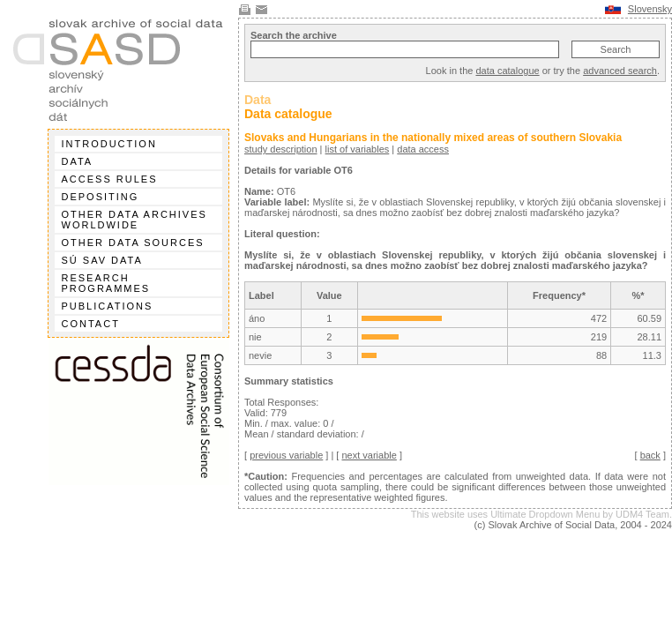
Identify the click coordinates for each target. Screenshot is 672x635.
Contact (91, 324)
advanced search (620, 71)
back (650, 455)
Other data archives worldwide (134, 220)
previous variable (286, 455)
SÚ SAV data (102, 260)
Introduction (109, 144)
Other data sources (133, 243)
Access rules (110, 179)
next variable (369, 455)
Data (78, 161)
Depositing (101, 197)
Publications (108, 306)
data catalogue (507, 71)
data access (423, 149)
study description (281, 149)
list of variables (358, 149)
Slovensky (650, 9)
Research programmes (106, 283)
